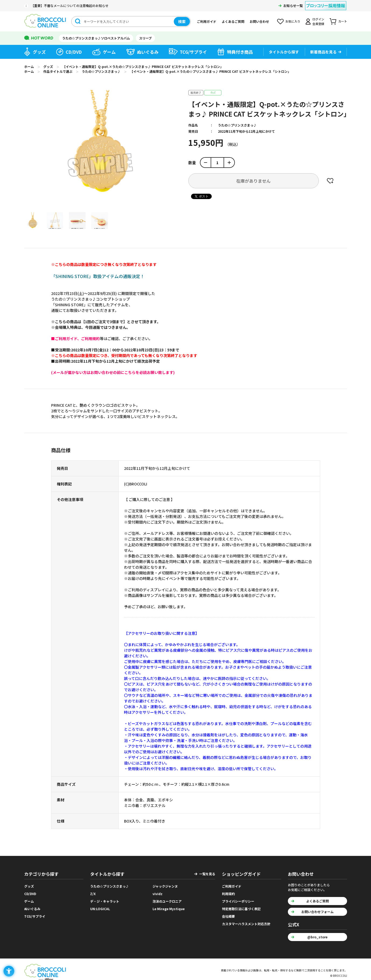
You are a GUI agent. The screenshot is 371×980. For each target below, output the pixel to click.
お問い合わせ (259, 21)
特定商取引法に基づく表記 (241, 909)
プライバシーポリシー (238, 901)
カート (343, 21)
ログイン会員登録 (318, 21)
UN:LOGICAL (100, 909)
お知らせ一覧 (293, 6)
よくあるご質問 (233, 21)
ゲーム (109, 52)
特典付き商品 (240, 52)
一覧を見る (207, 874)
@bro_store (317, 937)
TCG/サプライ (193, 52)
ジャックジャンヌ (165, 886)
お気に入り (293, 21)
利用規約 (228, 894)
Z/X (93, 894)
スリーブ (145, 38)
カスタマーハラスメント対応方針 (246, 924)
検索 (182, 21)
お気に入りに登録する (330, 181)
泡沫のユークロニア (167, 901)
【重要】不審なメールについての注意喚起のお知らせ (70, 6)
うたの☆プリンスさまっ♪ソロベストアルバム (96, 38)
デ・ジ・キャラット (105, 901)
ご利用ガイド (207, 21)
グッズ (39, 52)
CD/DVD (74, 52)
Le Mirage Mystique (169, 909)
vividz (158, 894)
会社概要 (228, 916)
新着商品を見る (323, 52)
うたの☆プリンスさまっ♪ (237, 125)
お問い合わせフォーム (317, 912)
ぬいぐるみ (148, 52)
